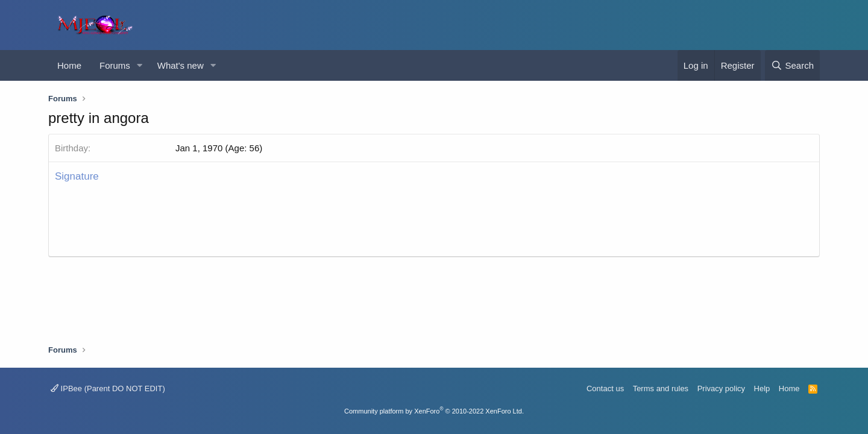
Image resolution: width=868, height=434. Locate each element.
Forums (115, 65)
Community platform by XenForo (434, 411)
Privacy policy (721, 388)
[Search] (792, 65)
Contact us (605, 388)
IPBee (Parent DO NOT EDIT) (108, 388)
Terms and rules (661, 388)
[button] (140, 65)
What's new (181, 65)
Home (69, 65)
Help (762, 388)
